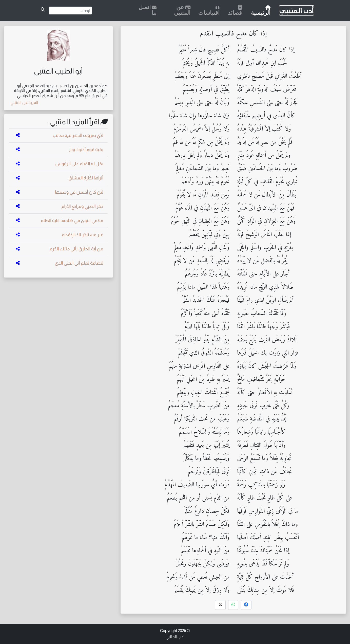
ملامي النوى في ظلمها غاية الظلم (72, 220)
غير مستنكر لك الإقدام (82, 235)
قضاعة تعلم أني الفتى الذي (79, 263)
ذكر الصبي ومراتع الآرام (82, 206)
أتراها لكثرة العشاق (86, 178)
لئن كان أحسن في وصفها (79, 192)
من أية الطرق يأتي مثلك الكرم (76, 249)
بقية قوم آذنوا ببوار (86, 150)
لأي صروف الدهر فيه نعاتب (78, 135)
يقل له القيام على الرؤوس (79, 164)
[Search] (71, 11)
